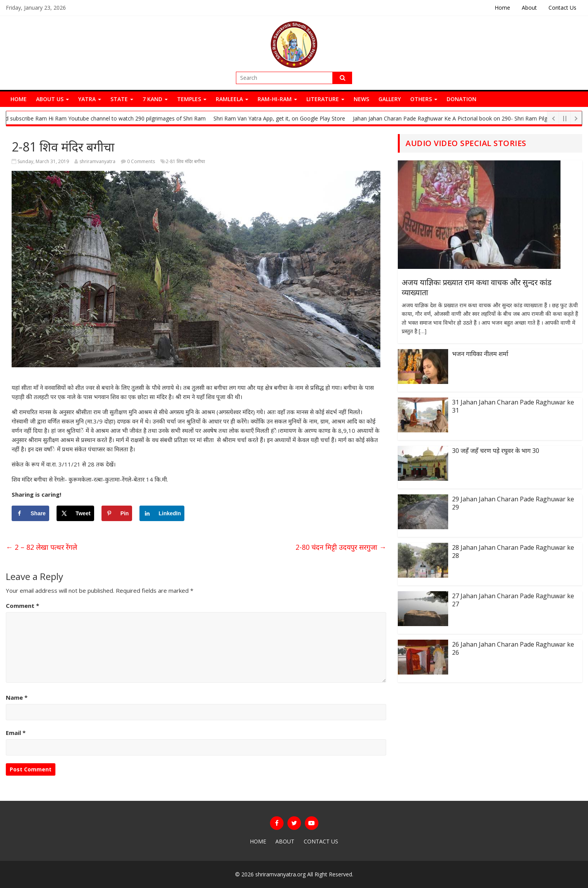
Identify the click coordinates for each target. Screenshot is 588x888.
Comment (22, 606)
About (529, 8)
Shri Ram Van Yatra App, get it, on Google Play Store (283, 118)
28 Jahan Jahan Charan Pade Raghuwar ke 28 (513, 552)
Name (17, 697)
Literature (325, 99)
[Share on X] (75, 513)
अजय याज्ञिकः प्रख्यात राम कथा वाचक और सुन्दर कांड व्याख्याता (477, 287)
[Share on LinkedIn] (162, 513)
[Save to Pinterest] (117, 513)
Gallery (390, 99)
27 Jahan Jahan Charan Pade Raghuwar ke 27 (513, 600)
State (122, 99)
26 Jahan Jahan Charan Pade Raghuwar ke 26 (513, 648)
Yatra (90, 99)
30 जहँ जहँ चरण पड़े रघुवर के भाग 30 (496, 451)
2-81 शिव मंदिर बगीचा (185, 161)
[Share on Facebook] (30, 513)
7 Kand (155, 99)
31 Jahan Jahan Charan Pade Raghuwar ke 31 (513, 406)
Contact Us (562, 8)
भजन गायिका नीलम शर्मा (480, 354)
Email (16, 733)
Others (424, 99)
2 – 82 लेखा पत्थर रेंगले (41, 547)
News (361, 99)
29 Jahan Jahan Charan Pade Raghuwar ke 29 (513, 503)
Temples (192, 99)
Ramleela (232, 99)
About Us (52, 99)
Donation (462, 99)
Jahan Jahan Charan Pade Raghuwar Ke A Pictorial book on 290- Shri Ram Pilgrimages (464, 118)
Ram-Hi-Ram (277, 99)
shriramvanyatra (97, 161)
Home (502, 8)
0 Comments (138, 161)
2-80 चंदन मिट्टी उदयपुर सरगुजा (341, 547)
